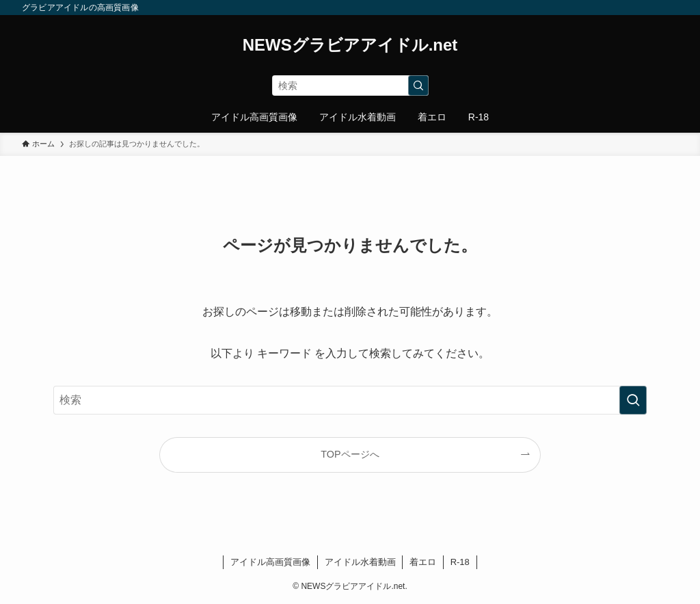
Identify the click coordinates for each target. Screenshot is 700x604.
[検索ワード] (350, 86)
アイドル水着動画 (360, 562)
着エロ (423, 562)
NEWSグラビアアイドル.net (350, 45)
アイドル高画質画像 (270, 562)
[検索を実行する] (418, 86)
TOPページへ (350, 454)
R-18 (460, 562)
